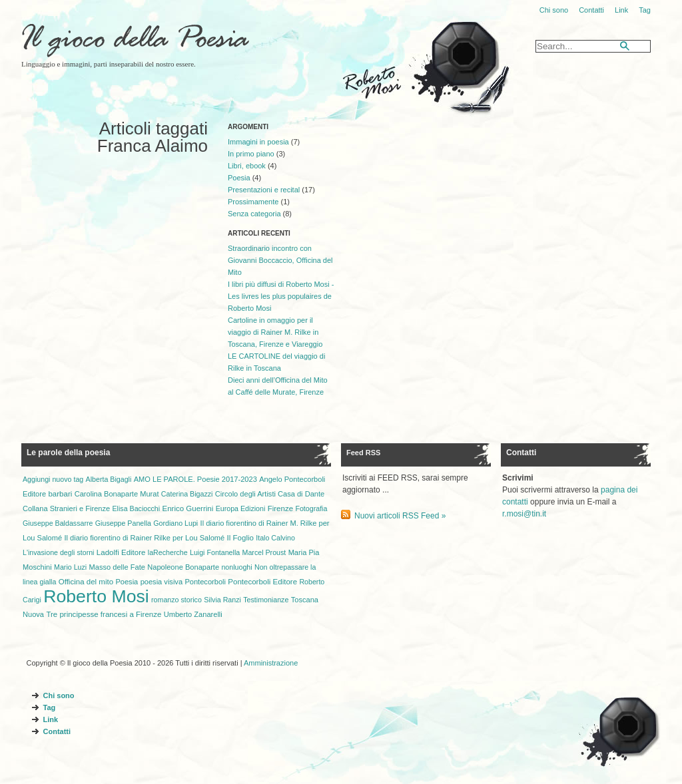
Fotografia (311, 508)
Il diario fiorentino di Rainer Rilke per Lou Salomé (144, 538)
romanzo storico (176, 600)
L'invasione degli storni (58, 552)
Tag (645, 10)
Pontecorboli (205, 582)
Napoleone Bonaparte (183, 567)
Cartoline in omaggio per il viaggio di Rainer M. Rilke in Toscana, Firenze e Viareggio (275, 332)
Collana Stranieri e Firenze (66, 508)
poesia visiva (162, 582)
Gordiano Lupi (175, 523)
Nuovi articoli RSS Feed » (400, 516)
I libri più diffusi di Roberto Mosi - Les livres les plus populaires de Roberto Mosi (281, 296)
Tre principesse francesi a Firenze (104, 614)
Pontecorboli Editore (262, 582)
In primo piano (251, 154)
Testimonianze (266, 600)
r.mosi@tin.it (524, 514)
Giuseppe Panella (123, 523)
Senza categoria (254, 214)
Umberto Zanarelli (193, 614)
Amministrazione (271, 663)
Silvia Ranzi (222, 600)
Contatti (591, 10)
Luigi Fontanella (215, 552)
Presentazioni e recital (264, 190)
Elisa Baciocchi (137, 508)
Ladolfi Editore (121, 552)
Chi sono (554, 10)
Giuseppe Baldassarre (58, 523)
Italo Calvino (275, 538)
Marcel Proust (264, 552)
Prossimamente (253, 202)
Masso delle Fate (117, 567)
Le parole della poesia (68, 453)
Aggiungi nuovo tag (53, 479)
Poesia (239, 178)
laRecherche (168, 552)
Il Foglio (240, 538)
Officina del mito (86, 582)
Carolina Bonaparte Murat (117, 494)
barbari (60, 494)
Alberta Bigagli (109, 479)
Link (621, 10)
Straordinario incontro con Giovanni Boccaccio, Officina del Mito (280, 260)
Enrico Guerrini (188, 508)
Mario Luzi (70, 567)
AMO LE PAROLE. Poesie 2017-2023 (195, 479)
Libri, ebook (247, 166)
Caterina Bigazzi (187, 494)
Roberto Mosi (96, 596)
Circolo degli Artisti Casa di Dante (270, 494)
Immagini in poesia (258, 142)
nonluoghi (236, 567)
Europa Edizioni (241, 508)
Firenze (280, 508)
